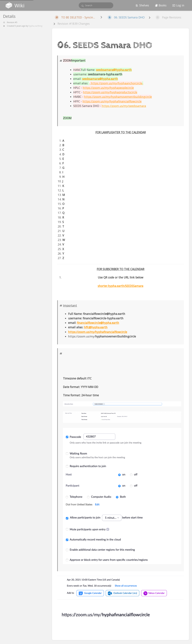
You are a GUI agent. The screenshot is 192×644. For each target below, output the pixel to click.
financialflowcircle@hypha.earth (98, 323)
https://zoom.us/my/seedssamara (124, 106)
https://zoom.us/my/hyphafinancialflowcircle (98, 332)
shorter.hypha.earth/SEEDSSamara (121, 286)
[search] (96, 5)
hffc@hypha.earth (96, 327)
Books (161, 5)
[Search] (83, 6)
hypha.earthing (35, 26)
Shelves (142, 5)
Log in (178, 5)
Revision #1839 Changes (74, 24)
